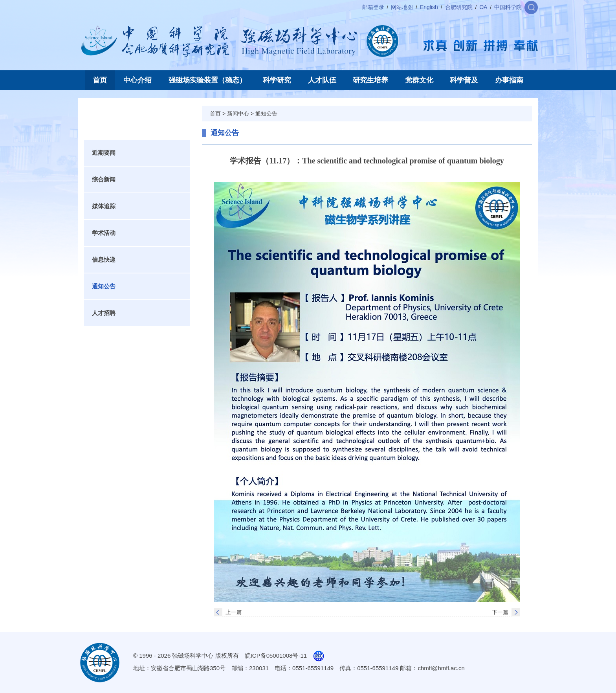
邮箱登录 (373, 7)
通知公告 (104, 286)
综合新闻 (104, 179)
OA (483, 7)
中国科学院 (508, 7)
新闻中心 (238, 114)
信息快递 (104, 259)
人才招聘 (104, 313)
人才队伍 (322, 80)
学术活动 (104, 233)
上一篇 (234, 612)
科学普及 (464, 80)
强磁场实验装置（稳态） (207, 80)
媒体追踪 (104, 206)
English (429, 7)
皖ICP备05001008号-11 (276, 655)
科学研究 (277, 80)
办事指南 (509, 80)
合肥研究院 (459, 7)
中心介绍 (137, 80)
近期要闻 (104, 153)
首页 (100, 80)
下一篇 (500, 612)
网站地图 (402, 7)
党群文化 (419, 80)
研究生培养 (370, 80)
